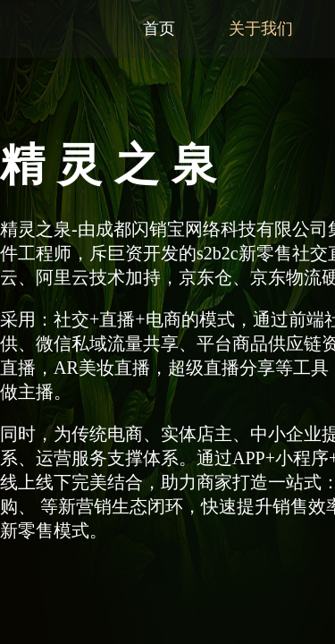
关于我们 (261, 29)
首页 (159, 29)
